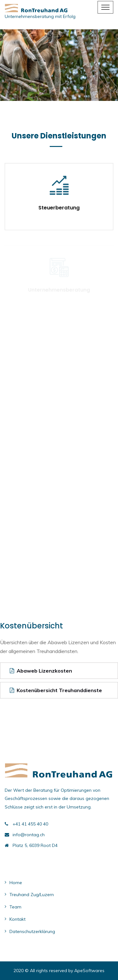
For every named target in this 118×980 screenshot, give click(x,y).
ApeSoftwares (89, 971)
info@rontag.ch (29, 835)
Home (16, 883)
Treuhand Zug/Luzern (32, 895)
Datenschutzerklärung (32, 931)
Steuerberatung (59, 208)
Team (15, 907)
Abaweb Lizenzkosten (41, 671)
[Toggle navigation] (105, 7)
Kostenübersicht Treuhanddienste (56, 690)
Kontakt (17, 919)
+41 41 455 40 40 (30, 824)
